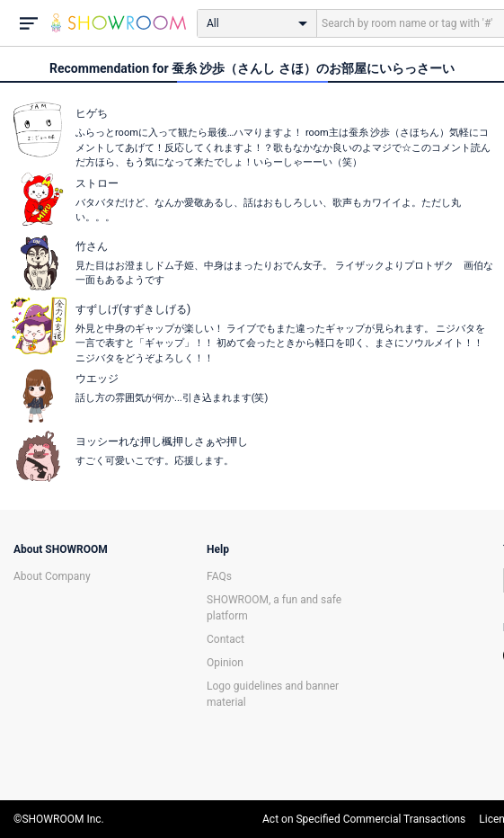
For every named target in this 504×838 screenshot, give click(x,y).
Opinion (225, 663)
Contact (225, 639)
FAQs (219, 576)
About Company (52, 576)
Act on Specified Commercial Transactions (364, 819)
